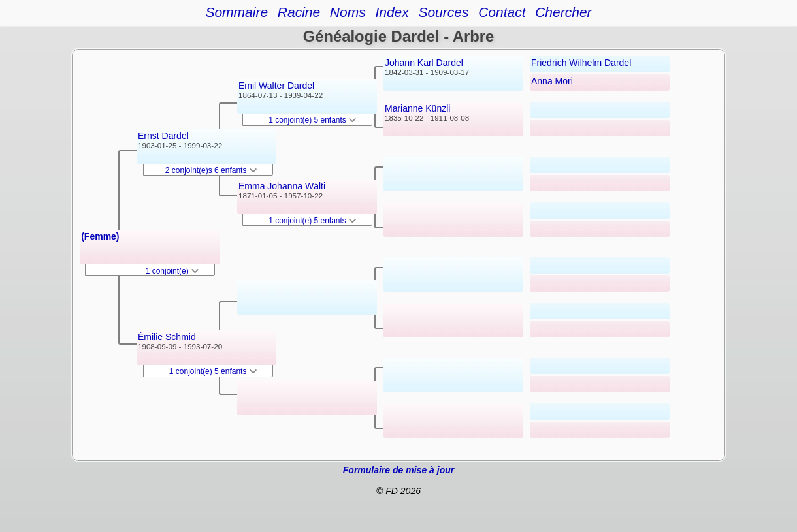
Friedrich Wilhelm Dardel (581, 63)
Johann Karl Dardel (424, 63)
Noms (348, 12)
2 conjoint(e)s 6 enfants (211, 170)
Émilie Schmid (167, 337)
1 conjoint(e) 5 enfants (213, 371)
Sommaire (236, 12)
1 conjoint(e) (172, 271)
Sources (443, 12)
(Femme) (100, 236)
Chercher (563, 12)
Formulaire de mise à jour (398, 470)
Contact (502, 12)
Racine (299, 12)
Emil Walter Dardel (276, 86)
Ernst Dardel (163, 136)
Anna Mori (552, 81)
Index (392, 12)
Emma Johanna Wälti (282, 186)
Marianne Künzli (417, 108)
